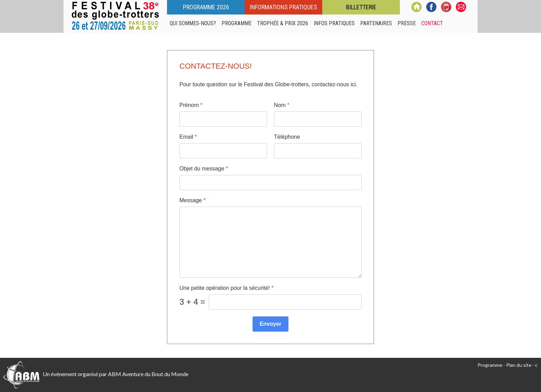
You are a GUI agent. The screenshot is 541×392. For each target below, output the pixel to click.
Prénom (191, 105)
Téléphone (287, 137)
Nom (282, 105)
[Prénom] (223, 119)
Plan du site (519, 365)
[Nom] (318, 119)
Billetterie (361, 7)
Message (193, 200)
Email (188, 137)
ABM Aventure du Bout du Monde (148, 374)
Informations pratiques (283, 7)
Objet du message (204, 169)
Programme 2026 (206, 7)
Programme (490, 365)
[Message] (270, 242)
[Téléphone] (318, 151)
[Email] (223, 151)
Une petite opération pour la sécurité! (227, 288)
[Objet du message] (270, 183)
